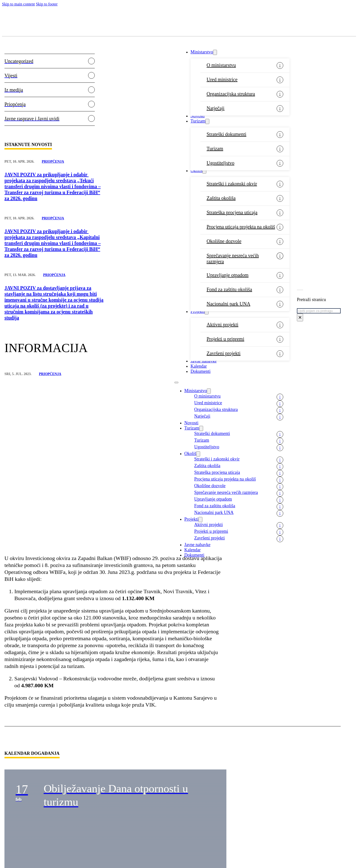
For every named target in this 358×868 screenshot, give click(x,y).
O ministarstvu (221, 65)
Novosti (198, 116)
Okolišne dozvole (224, 241)
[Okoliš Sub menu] (204, 171)
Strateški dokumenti (227, 134)
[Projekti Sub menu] (207, 312)
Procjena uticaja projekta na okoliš (241, 227)
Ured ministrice (222, 79)
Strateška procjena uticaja (232, 212)
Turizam (198, 121)
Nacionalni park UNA (228, 304)
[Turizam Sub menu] (207, 121)
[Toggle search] (300, 290)
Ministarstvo (202, 52)
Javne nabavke (203, 361)
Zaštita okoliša (221, 198)
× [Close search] (300, 317)
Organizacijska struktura (231, 94)
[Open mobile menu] (176, 383)
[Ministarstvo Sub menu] (215, 52)
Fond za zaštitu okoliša (229, 289)
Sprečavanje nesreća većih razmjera (233, 258)
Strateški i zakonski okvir (232, 184)
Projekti (198, 311)
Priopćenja (53, 162)
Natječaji (215, 108)
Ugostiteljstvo (220, 163)
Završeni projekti (224, 353)
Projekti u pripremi (225, 339)
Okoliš (196, 171)
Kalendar (199, 366)
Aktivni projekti (222, 325)
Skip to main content (18, 4)
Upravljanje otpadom (227, 275)
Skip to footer (47, 4)
